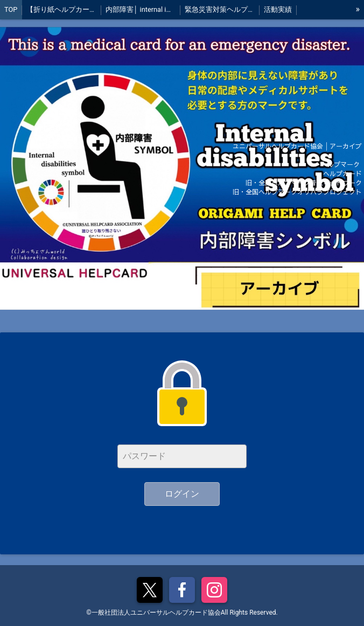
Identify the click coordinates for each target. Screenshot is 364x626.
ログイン (182, 494)
